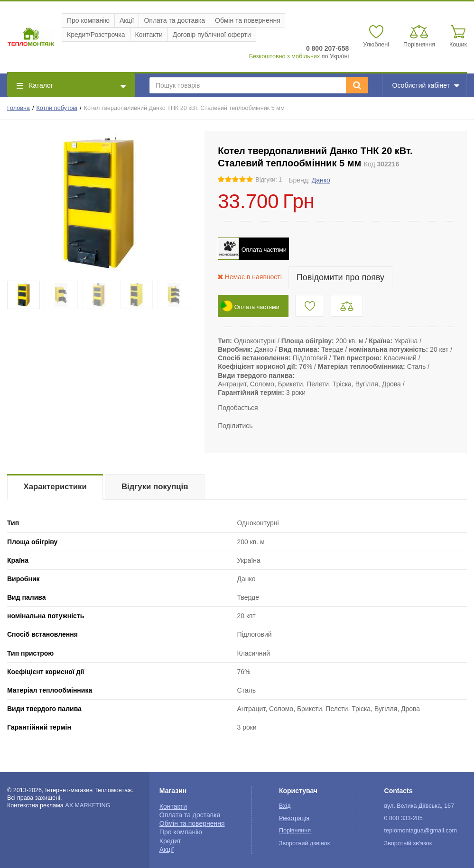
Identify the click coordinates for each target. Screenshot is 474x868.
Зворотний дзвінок (304, 843)
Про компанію (88, 20)
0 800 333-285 (404, 818)
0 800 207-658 (327, 48)
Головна (19, 108)
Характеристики (55, 487)
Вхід (285, 806)
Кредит (170, 841)
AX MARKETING (87, 805)
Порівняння (295, 831)
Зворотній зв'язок (408, 843)
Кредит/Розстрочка (96, 35)
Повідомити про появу (340, 277)
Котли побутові (57, 108)
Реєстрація (294, 818)
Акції (127, 20)
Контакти (149, 35)
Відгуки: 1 (269, 180)
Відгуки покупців (155, 487)
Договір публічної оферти (212, 35)
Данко (321, 180)
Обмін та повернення (248, 20)
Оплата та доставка (174, 20)
